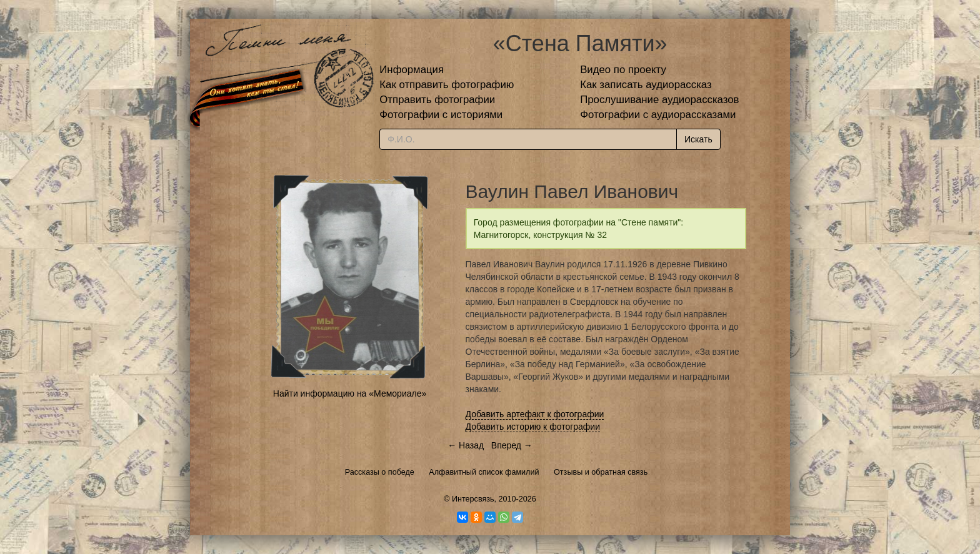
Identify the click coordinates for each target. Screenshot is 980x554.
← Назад (466, 445)
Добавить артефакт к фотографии (535, 414)
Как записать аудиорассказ (646, 85)
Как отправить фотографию (447, 85)
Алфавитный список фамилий (484, 472)
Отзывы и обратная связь (601, 472)
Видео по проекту (623, 70)
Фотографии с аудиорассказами (658, 115)
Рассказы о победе (380, 472)
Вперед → (512, 445)
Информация (412, 70)
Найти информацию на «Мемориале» (350, 393)
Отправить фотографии (437, 100)
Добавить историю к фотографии (533, 427)
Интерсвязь (473, 499)
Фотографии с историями (441, 115)
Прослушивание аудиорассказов (659, 100)
